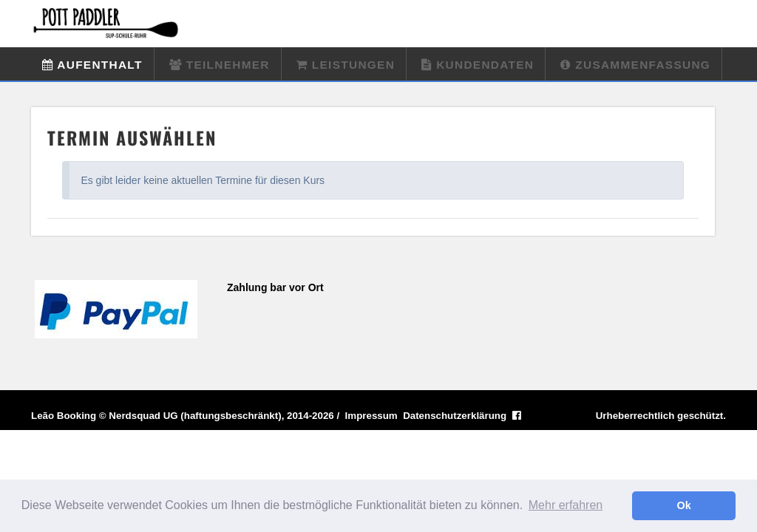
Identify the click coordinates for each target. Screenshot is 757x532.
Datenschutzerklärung (455, 416)
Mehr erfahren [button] (566, 505)
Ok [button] (684, 505)
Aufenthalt (92, 65)
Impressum (371, 416)
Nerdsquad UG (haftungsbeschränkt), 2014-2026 (221, 416)
